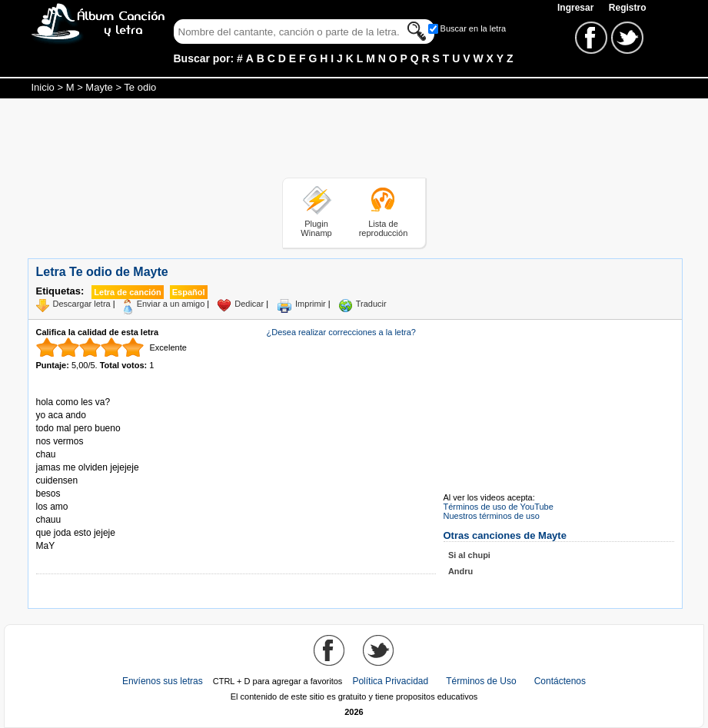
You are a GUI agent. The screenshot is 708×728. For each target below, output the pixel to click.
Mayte (99, 87)
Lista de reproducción (384, 228)
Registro (628, 8)
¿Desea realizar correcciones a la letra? (341, 332)
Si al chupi (469, 555)
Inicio (43, 87)
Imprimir (311, 304)
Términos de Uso (481, 681)
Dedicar (249, 304)
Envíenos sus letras (163, 681)
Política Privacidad (390, 681)
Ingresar (577, 8)
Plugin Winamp (316, 228)
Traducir (371, 304)
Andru (460, 571)
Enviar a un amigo (171, 304)
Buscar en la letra (474, 28)
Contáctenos (560, 681)
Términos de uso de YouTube (499, 507)
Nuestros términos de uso (492, 516)
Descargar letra (82, 304)
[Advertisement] (354, 141)
